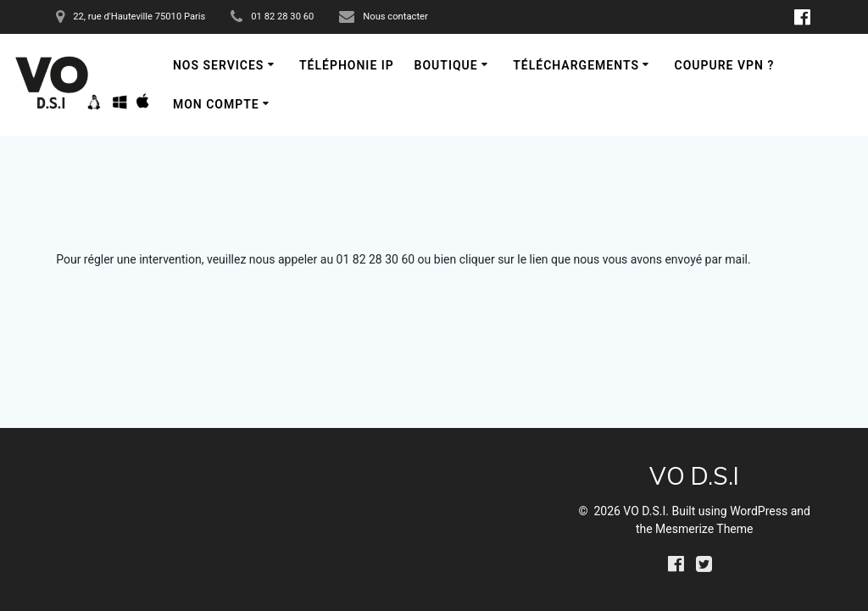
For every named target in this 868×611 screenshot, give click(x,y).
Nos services (219, 65)
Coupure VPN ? (724, 65)
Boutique (446, 65)
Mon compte (216, 104)
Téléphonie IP (347, 65)
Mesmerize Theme (704, 529)
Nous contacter (395, 17)
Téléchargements (576, 65)
